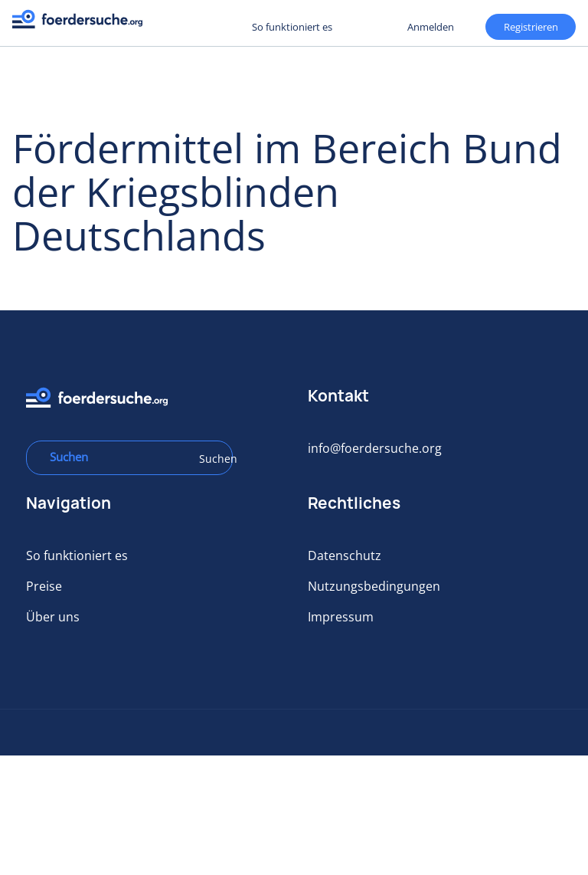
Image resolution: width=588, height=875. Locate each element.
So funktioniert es (292, 27)
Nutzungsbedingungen (374, 586)
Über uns (53, 617)
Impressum (341, 617)
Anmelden (431, 27)
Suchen (211, 459)
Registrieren (191, 26)
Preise (44, 586)
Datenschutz (345, 555)
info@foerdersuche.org (375, 448)
